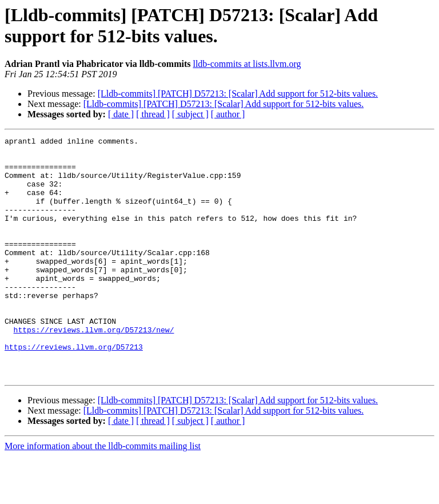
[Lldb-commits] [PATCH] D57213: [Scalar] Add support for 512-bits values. (238, 94)
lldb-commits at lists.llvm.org (247, 64)
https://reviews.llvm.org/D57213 (74, 390)
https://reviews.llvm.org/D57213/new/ (94, 369)
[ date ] (121, 114)
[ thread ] (153, 114)
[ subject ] (190, 114)
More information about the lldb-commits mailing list (103, 494)
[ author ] (228, 114)
